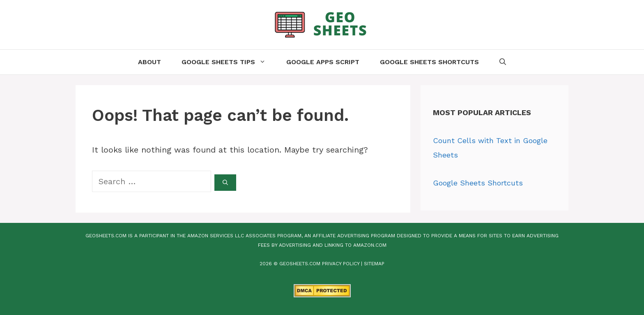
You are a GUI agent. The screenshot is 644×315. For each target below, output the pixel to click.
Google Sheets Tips (229, 62)
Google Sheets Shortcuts (429, 62)
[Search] (225, 183)
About (149, 62)
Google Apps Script (323, 62)
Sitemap (374, 264)
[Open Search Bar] (503, 62)
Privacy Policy (341, 264)
